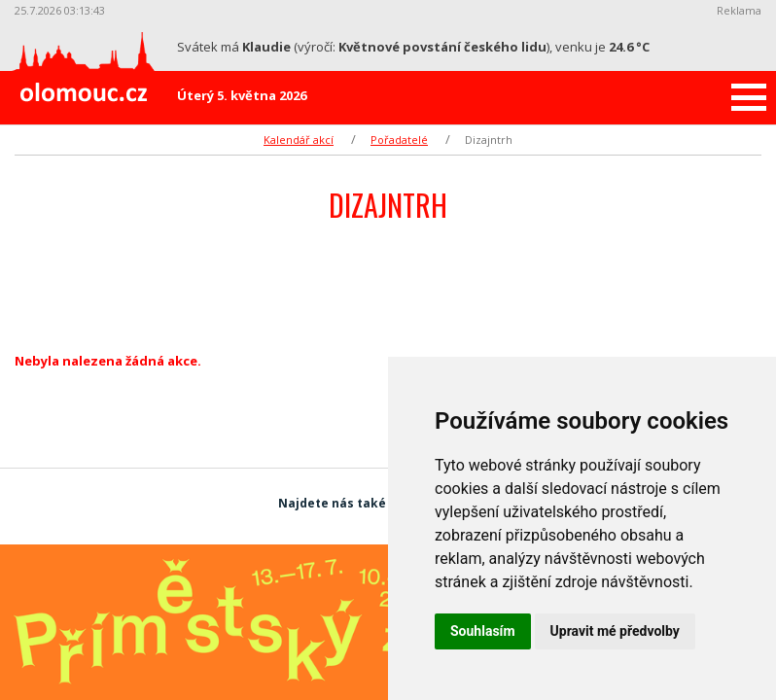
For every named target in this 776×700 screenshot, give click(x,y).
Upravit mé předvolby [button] (615, 631)
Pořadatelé (399, 140)
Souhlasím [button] (483, 631)
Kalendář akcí (299, 140)
